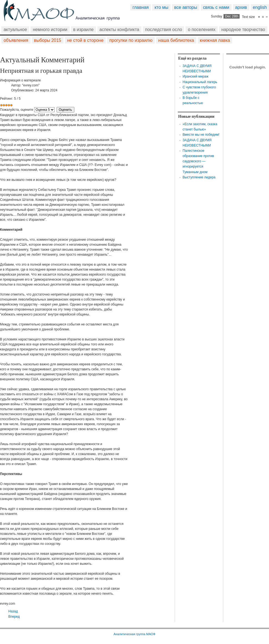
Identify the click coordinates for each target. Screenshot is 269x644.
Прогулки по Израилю (131, 40)
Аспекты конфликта (120, 29)
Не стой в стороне (85, 40)
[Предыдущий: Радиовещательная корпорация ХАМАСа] (13, 611)
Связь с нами (216, 7)
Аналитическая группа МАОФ (134, 634)
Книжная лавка (215, 40)
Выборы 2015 (48, 40)
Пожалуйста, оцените (17, 110)
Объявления (16, 40)
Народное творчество (243, 29)
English (260, 7)
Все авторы (186, 7)
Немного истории (50, 29)
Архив (241, 7)
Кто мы (161, 7)
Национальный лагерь (200, 82)
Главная (141, 7)
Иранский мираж (195, 76)
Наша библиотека (176, 40)
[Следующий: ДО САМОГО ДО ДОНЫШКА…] (14, 617)
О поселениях (202, 29)
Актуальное (15, 29)
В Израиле (83, 29)
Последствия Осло (163, 29)
